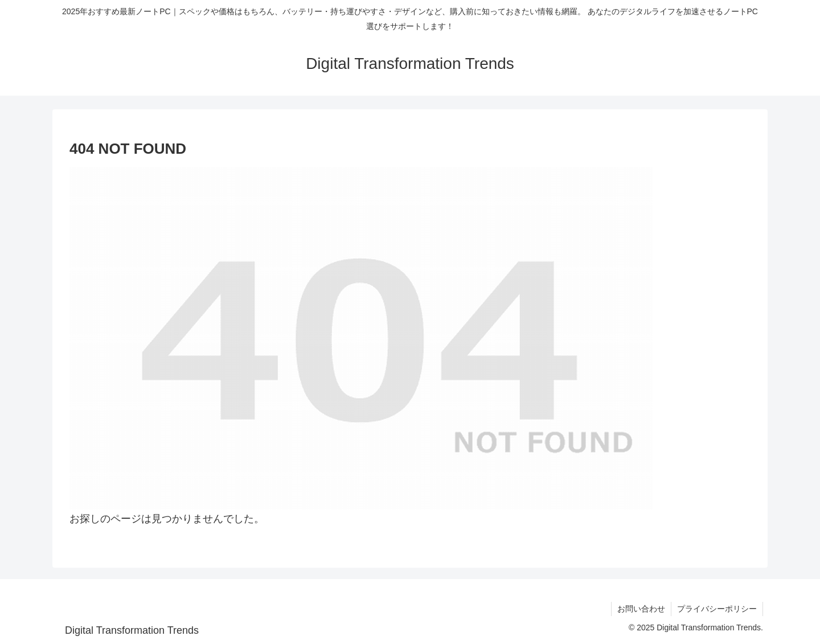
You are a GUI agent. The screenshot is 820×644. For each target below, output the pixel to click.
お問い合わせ (641, 609)
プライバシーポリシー (717, 609)
